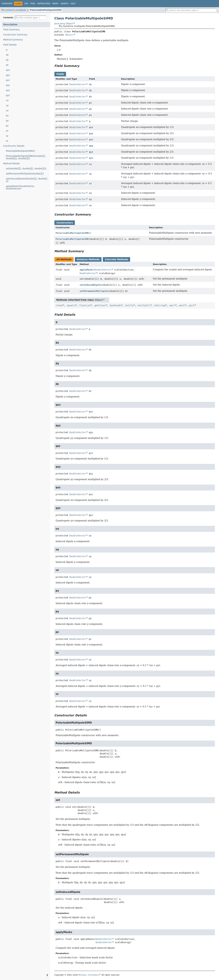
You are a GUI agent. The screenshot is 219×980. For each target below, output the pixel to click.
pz (7, 126)
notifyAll (144, 305)
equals (71, 305)
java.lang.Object (64, 23)
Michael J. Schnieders (88, 975)
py (7, 121)
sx (7, 131)
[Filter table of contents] (31, 18)
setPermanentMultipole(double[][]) (25, 174)
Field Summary (11, 30)
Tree (33, 4)
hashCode (115, 305)
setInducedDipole (91, 285)
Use (26, 4)
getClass (100, 305)
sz (7, 141)
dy (7, 60)
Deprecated (44, 4)
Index (55, 4)
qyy (8, 75)
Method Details (12, 164)
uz (7, 111)
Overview (7, 4)
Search (64, 4)
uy (7, 105)
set (82, 279)
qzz (8, 80)
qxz (8, 90)
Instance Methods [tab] (88, 259)
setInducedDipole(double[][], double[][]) (27, 180)
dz (7, 65)
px (7, 116)
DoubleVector (78, 84)
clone (59, 305)
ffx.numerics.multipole (14, 10)
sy (7, 136)
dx (7, 55)
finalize (85, 305)
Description (10, 25)
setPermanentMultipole (94, 291)
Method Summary (13, 40)
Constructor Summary (15, 35)
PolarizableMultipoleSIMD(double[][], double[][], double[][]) (26, 157)
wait (172, 305)
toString (160, 305)
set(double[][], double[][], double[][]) (26, 169)
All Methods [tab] (64, 259)
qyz (8, 95)
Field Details (10, 45)
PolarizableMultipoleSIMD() (21, 151)
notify (129, 305)
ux (7, 100)
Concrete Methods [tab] (116, 259)
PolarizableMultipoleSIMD (46, 10)
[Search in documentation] (191, 10)
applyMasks (86, 270)
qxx (8, 70)
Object (70, 35)
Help (73, 4)
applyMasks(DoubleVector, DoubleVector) (20, 187)
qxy (8, 85)
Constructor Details (14, 146)
